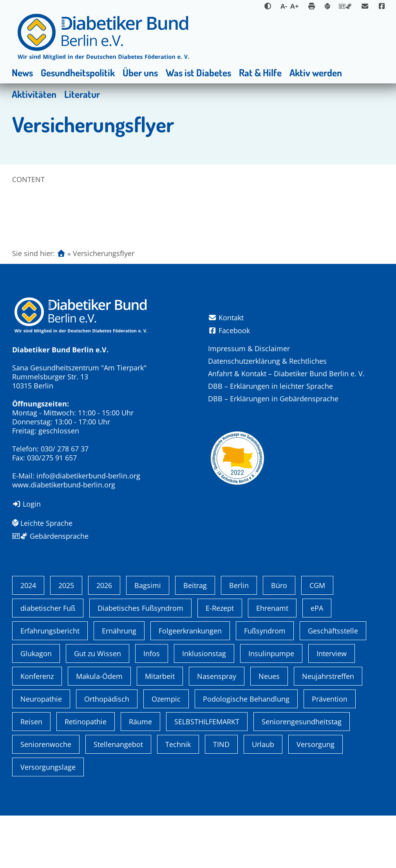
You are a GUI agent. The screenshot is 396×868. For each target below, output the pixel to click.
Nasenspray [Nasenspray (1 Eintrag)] (217, 729)
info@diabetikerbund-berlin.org (88, 476)
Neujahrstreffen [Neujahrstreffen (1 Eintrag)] (328, 729)
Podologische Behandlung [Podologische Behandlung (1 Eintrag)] (246, 751)
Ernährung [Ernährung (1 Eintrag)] (119, 683)
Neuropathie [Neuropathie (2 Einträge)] (41, 751)
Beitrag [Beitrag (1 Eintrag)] (195, 638)
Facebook (229, 330)
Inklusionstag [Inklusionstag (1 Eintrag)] (204, 706)
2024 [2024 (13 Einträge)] (28, 638)
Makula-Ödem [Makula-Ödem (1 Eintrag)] (99, 729)
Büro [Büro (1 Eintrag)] (279, 638)
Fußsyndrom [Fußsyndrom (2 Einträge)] (265, 683)
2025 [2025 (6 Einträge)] (66, 638)
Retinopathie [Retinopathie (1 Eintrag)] (86, 774)
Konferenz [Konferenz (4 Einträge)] (37, 729)
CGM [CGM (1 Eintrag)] (317, 638)
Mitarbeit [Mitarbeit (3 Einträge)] (160, 729)
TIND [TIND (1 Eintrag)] (221, 797)
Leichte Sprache (42, 523)
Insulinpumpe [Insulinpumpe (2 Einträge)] (271, 706)
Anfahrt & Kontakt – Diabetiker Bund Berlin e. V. (286, 374)
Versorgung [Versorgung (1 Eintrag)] (316, 797)
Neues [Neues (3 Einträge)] (269, 729)
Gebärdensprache (50, 536)
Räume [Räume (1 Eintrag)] (140, 774)
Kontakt (226, 318)
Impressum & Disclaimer (249, 348)
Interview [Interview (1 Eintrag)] (332, 706)
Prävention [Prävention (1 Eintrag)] (330, 751)
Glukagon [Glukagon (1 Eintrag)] (36, 706)
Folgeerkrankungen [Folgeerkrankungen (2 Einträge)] (190, 683)
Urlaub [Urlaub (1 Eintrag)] (263, 797)
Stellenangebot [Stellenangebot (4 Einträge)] (118, 797)
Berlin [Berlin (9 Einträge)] (239, 638)
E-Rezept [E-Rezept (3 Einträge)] (220, 660)
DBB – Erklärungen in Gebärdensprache (273, 399)
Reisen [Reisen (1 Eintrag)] (31, 774)
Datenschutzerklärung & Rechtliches (267, 361)
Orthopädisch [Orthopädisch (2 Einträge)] (107, 751)
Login (27, 504)
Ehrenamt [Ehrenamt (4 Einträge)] (272, 660)
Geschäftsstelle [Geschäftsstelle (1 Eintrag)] (333, 683)
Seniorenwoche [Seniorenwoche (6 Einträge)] (46, 797)
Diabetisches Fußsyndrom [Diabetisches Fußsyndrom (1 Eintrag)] (140, 660)
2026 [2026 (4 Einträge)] (104, 638)
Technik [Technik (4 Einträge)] (178, 797)
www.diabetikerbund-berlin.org (64, 485)
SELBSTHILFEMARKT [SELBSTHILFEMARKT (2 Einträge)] (207, 774)
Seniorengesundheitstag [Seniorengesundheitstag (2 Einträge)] (302, 774)
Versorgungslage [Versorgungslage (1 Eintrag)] (48, 819)
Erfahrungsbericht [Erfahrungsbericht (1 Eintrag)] (50, 683)
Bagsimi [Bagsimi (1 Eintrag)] (148, 638)
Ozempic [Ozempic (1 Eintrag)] (166, 751)
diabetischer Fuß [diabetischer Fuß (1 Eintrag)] (48, 660)
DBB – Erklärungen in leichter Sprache (270, 386)
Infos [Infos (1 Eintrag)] (152, 706)
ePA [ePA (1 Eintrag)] (317, 660)
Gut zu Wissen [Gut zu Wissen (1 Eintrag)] (98, 706)
